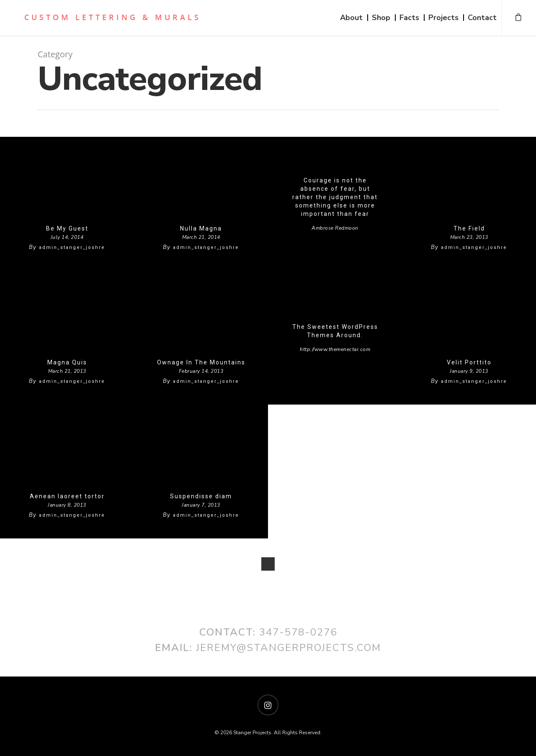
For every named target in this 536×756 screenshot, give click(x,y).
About (351, 18)
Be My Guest (67, 228)
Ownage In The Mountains (201, 362)
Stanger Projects (106, 17)
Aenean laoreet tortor (67, 496)
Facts (409, 18)
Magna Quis (67, 362)
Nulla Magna (201, 228)
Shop (381, 18)
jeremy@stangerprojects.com (289, 648)
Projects (443, 18)
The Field (469, 228)
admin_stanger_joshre (72, 247)
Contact (482, 18)
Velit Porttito (469, 362)
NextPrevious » (268, 564)
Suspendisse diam (201, 496)
